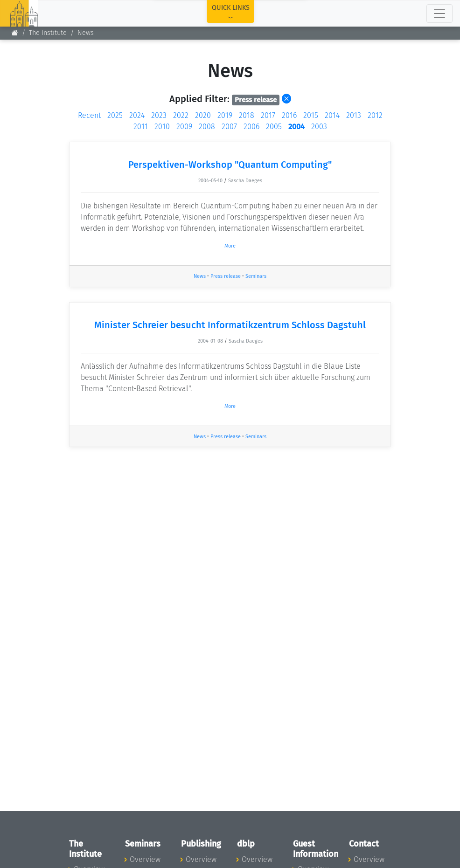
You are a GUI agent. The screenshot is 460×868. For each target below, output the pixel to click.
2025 (115, 115)
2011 (141, 127)
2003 (319, 127)
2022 (181, 115)
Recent (89, 115)
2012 (375, 115)
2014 (332, 115)
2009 (184, 127)
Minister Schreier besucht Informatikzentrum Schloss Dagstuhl (230, 325)
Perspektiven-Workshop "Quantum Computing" (230, 165)
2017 (268, 115)
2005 (274, 127)
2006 (251, 127)
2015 (311, 115)
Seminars (256, 276)
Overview (145, 859)
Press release (226, 276)
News (86, 33)
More (230, 246)
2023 (159, 115)
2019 (225, 115)
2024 (137, 115)
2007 (229, 127)
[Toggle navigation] (439, 14)
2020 (203, 115)
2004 (296, 127)
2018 (247, 115)
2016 (289, 115)
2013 (354, 115)
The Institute (48, 33)
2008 (207, 127)
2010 (162, 127)
